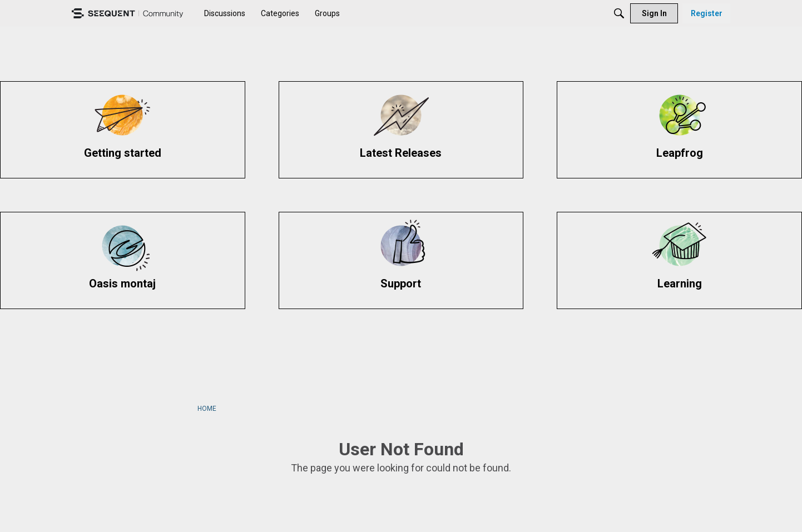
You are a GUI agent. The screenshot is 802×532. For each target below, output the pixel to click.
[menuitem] (225, 13)
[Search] (619, 13)
